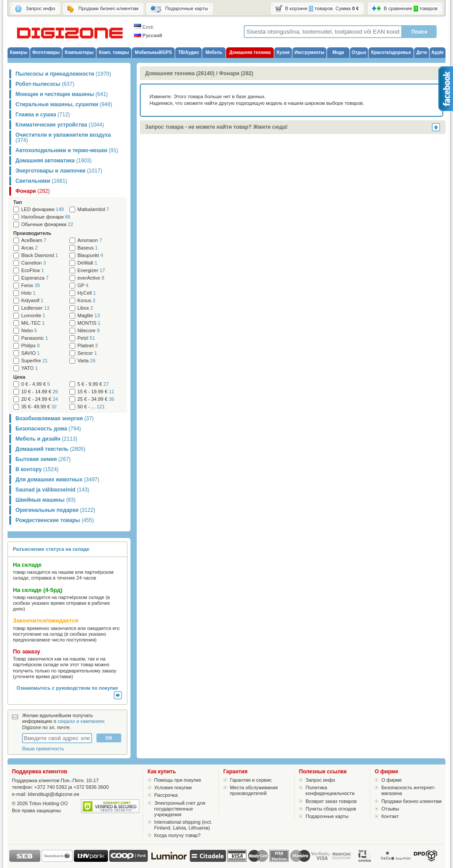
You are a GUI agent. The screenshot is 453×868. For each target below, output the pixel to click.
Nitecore (88, 331)
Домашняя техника (250, 52)
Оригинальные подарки (55, 510)
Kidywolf (32, 301)
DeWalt (87, 263)
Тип (18, 202)
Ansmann (90, 240)
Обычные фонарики (47, 225)
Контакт (390, 816)
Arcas (29, 248)
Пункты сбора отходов (331, 809)
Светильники (41, 181)
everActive (91, 278)
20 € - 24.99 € (40, 399)
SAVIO (31, 353)
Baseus (88, 248)
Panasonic (35, 338)
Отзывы (390, 809)
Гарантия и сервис (251, 780)
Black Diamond (40, 255)
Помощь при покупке (178, 780)
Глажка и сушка (43, 115)
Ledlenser (35, 308)
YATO (29, 368)
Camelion (34, 263)
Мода (338, 52)
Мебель (214, 52)
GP (83, 286)
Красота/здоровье (391, 52)
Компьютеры (79, 52)
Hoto (28, 293)
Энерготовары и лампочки (59, 171)
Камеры (18, 52)
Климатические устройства (60, 125)
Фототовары (46, 52)
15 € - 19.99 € (96, 392)
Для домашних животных (58, 480)
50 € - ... (91, 407)
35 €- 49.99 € (39, 407)
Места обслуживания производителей (254, 790)
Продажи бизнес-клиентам (411, 801)
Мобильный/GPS (154, 52)
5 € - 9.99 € (93, 384)
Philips (31, 346)
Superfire (35, 361)
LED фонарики (42, 209)
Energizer (91, 271)
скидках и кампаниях (81, 721)
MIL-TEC (33, 323)
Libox (85, 308)
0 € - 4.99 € (36, 384)
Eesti (144, 27)
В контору (37, 469)
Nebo (29, 331)
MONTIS (89, 323)
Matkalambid (93, 209)
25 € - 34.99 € (96, 399)
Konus (86, 301)
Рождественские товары (55, 520)
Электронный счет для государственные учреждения (180, 809)
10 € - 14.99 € (40, 392)
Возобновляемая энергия (55, 419)
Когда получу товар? (178, 835)
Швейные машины (46, 500)
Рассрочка (166, 795)
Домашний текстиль (50, 449)
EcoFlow (33, 271)
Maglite (89, 316)
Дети (422, 52)
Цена (19, 377)
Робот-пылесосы (45, 84)
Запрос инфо (321, 780)
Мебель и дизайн (46, 439)
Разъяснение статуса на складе (51, 549)
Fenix (31, 286)
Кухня (283, 52)
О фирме (392, 780)
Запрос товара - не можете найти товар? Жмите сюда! (216, 127)
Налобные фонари (46, 217)
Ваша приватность (43, 749)
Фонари (33, 191)
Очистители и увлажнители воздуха (63, 138)
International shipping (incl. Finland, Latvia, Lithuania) (183, 825)
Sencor (87, 353)
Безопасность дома (48, 429)
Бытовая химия (43, 459)
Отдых (359, 52)
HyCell (87, 293)
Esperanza (35, 278)
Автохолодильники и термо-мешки (67, 150)
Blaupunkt (90, 255)
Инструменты (310, 52)
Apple (438, 52)
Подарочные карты (327, 816)
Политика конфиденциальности (330, 790)
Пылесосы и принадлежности (63, 74)
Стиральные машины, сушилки (64, 104)
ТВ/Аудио (188, 52)
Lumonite (33, 316)
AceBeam (34, 240)
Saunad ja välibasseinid (52, 490)
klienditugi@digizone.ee (54, 794)
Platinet (88, 346)
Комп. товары (114, 52)
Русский (148, 35)
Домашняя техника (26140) (180, 73)
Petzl (86, 338)
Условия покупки (173, 787)
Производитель (32, 233)
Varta (86, 361)
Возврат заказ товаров (331, 801)
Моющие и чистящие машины (62, 94)
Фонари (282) (236, 73)
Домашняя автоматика (54, 161)
